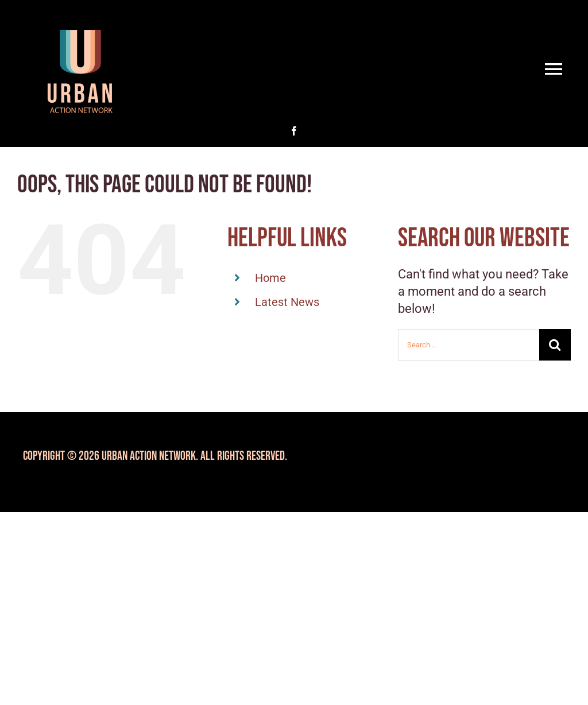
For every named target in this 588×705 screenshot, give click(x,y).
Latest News (287, 302)
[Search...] (469, 345)
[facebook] (294, 131)
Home (270, 278)
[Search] (555, 345)
